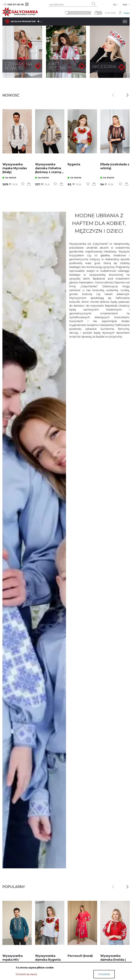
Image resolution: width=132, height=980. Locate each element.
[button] (127, 95)
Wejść (127, 13)
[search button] (94, 4)
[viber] (27, 4)
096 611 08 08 (13, 5)
